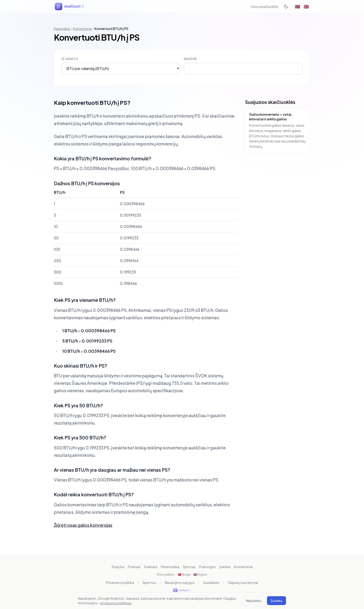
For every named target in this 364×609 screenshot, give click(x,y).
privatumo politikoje (116, 603)
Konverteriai (82, 29)
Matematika (170, 567)
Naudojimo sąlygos (180, 583)
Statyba (118, 567)
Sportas (189, 567)
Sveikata (151, 567)
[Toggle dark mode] (286, 7)
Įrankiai (225, 567)
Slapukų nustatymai (243, 583)
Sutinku (276, 601)
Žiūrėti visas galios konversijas (83, 525)
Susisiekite (211, 583)
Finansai (134, 567)
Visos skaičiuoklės (265, 7)
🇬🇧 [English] (306, 6)
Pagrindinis (62, 29)
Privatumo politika (120, 583)
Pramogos (207, 567)
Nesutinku (253, 601)
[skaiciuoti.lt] (70, 7)
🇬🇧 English (200, 574)
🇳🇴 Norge (184, 574)
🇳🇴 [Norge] (297, 6)
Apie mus (149, 583)
